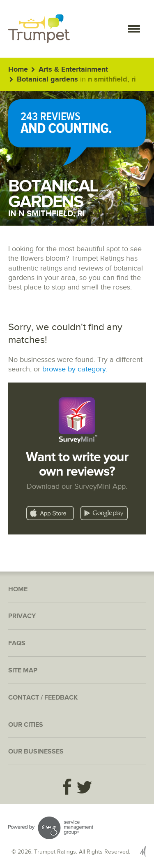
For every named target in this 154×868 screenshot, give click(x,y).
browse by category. (75, 369)
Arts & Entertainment (73, 70)
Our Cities (26, 725)
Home (18, 70)
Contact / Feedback (43, 698)
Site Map (23, 671)
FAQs (17, 643)
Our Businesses (36, 752)
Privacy (22, 616)
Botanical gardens (47, 79)
